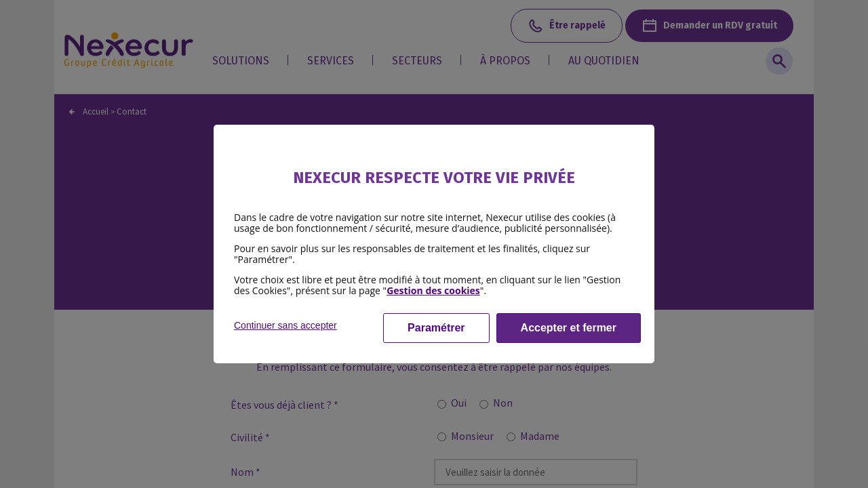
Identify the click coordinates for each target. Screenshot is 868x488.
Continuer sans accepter (285, 325)
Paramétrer (436, 328)
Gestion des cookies (433, 290)
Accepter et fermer (569, 328)
